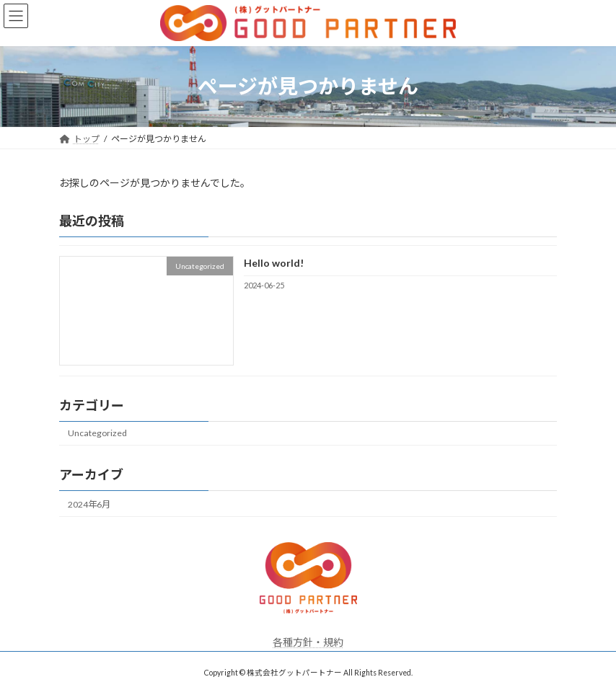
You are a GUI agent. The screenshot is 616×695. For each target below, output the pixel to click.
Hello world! (274, 263)
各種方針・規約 (308, 642)
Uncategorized (97, 433)
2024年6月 (89, 504)
